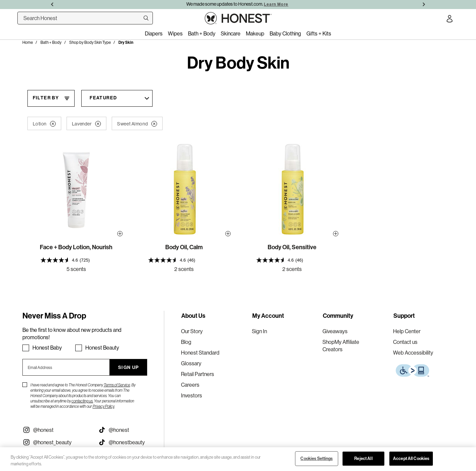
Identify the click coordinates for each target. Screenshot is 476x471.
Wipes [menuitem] (175, 33)
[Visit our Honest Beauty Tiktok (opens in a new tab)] (131, 442)
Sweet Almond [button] (137, 124)
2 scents (184, 269)
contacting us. (82, 401)
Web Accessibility (413, 353)
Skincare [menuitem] (231, 33)
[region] (238, 459)
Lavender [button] (86, 124)
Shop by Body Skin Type (90, 42)
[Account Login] (450, 20)
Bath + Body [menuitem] (202, 33)
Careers (190, 385)
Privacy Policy (104, 406)
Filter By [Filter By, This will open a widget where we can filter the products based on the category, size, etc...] (46, 98)
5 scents (76, 269)
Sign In (259, 331)
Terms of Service (117, 385)
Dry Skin (126, 42)
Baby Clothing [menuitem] (285, 33)
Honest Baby (47, 348)
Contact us (405, 342)
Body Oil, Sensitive (292, 247)
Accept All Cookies (411, 458)
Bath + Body (51, 42)
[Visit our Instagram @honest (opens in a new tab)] (55, 430)
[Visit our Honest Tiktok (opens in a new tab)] (131, 430)
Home (28, 42)
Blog (186, 342)
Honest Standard (200, 353)
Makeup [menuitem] (255, 33)
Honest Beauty (102, 348)
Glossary (191, 363)
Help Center (407, 331)
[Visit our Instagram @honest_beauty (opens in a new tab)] (55, 442)
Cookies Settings (316, 458)
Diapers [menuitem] (154, 33)
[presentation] (76, 260)
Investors (192, 395)
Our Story (192, 331)
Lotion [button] (44, 124)
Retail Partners (198, 374)
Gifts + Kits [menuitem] (319, 33)
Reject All (363, 458)
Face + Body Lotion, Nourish (76, 247)
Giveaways (335, 331)
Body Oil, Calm (184, 247)
